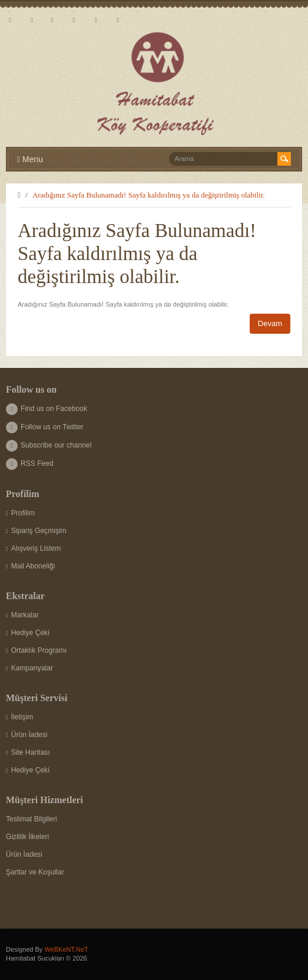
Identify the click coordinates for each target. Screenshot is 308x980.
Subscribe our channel (49, 445)
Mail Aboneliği (30, 566)
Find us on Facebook (47, 409)
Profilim (20, 513)
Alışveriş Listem (33, 548)
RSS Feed (30, 463)
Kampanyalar (29, 668)
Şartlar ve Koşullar (35, 872)
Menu (30, 159)
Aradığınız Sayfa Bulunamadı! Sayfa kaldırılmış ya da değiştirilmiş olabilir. (149, 195)
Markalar (22, 615)
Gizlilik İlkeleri (27, 837)
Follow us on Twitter (45, 427)
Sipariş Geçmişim (36, 531)
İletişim (19, 717)
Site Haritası (28, 752)
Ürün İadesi (27, 735)
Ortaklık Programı (36, 650)
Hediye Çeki (28, 633)
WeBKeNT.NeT (66, 949)
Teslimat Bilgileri (32, 819)
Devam (270, 323)
